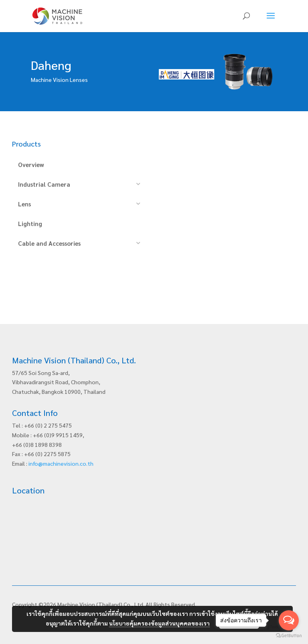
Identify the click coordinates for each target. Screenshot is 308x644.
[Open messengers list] (289, 620)
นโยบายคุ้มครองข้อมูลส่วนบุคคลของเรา (159, 623)
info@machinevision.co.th (61, 463)
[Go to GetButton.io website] (289, 636)
